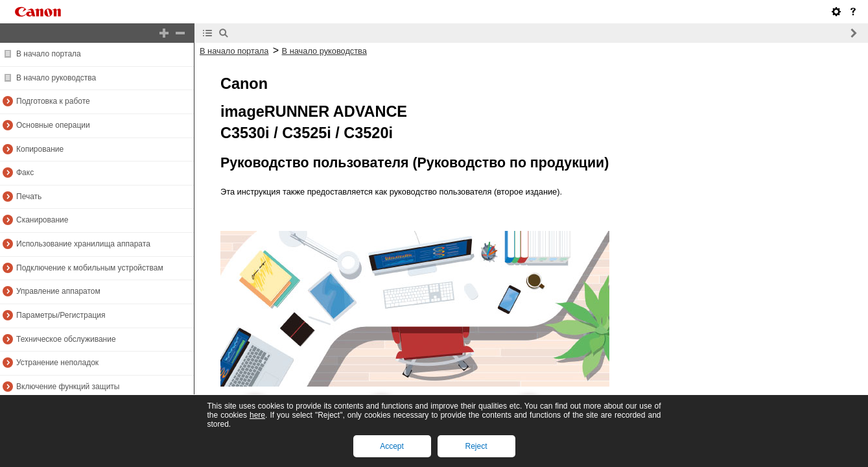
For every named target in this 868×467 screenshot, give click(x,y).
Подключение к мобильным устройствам (90, 268)
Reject (476, 446)
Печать (29, 197)
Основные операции (53, 125)
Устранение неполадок (57, 363)
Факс (25, 173)
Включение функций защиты (68, 387)
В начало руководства (56, 78)
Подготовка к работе (53, 101)
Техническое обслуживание (66, 339)
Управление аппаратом (58, 291)
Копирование (40, 149)
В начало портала (49, 54)
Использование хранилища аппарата (83, 244)
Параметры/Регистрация (61, 315)
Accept (392, 446)
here (257, 415)
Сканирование (42, 220)
